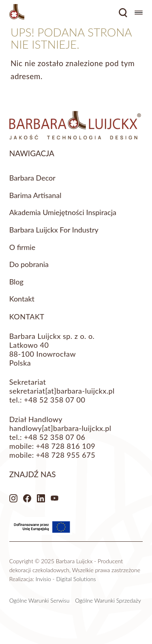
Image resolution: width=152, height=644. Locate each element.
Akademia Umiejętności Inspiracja (63, 212)
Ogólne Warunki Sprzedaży (108, 600)
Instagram (13, 498)
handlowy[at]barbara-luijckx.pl (60, 428)
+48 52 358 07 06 (55, 437)
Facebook (27, 498)
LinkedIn (41, 498)
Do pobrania (29, 264)
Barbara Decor (32, 178)
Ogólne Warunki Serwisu (40, 600)
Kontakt (22, 299)
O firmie (22, 247)
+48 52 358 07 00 (55, 400)
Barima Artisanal (35, 195)
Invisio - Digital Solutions (66, 579)
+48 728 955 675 (66, 455)
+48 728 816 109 (66, 446)
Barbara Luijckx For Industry (54, 230)
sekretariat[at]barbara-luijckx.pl (62, 391)
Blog (16, 282)
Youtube (55, 498)
